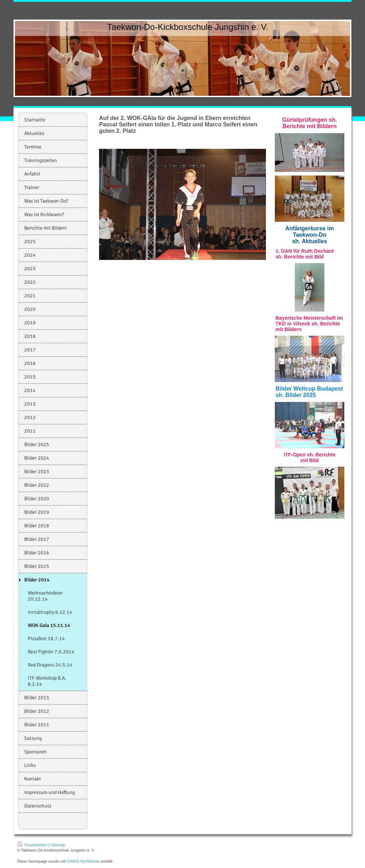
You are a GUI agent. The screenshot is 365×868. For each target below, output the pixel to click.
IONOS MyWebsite (83, 861)
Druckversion (33, 845)
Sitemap (58, 845)
